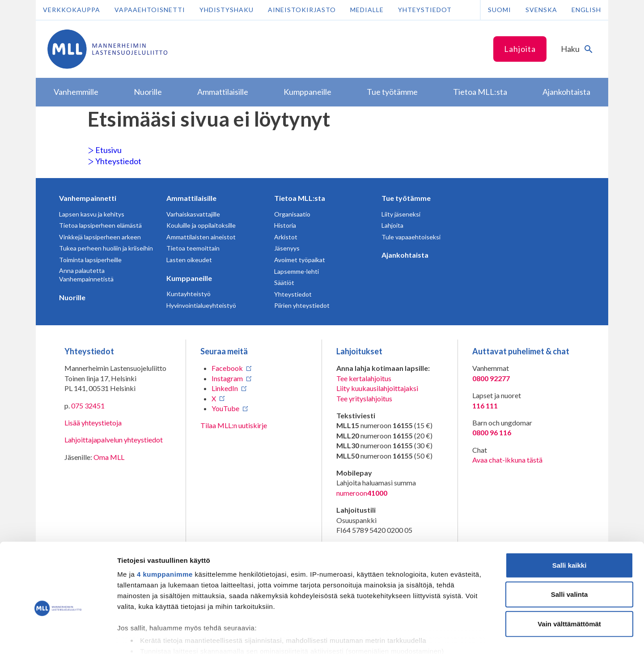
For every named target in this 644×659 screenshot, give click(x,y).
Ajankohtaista (405, 255)
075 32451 (88, 406)
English (586, 10)
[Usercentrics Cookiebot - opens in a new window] (58, 642)
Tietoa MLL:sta (300, 198)
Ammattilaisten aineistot (201, 237)
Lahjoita (520, 49)
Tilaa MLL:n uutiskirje (234, 425)
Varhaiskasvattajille (193, 214)
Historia (285, 225)
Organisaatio (292, 214)
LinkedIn (225, 388)
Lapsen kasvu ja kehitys (92, 214)
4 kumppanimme (165, 531)
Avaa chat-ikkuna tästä (507, 460)
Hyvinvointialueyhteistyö (201, 305)
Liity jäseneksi (401, 214)
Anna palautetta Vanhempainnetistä (86, 275)
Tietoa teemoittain (193, 248)
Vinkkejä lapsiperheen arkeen (100, 237)
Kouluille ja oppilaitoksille (201, 225)
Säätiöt (284, 283)
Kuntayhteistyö (189, 294)
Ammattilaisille (191, 198)
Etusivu (105, 150)
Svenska (541, 10)
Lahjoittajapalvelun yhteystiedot (114, 440)
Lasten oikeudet (189, 260)
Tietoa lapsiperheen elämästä (100, 225)
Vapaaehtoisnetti (150, 10)
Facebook (227, 368)
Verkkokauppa (72, 10)
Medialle (367, 10)
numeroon (362, 493)
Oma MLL (109, 457)
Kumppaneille (189, 278)
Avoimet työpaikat (300, 260)
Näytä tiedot (478, 641)
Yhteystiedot (425, 10)
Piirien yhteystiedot (302, 305)
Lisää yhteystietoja (93, 423)
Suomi (500, 10)
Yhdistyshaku (227, 10)
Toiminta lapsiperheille (90, 260)
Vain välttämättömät (569, 581)
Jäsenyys (287, 248)
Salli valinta (570, 551)
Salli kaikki (570, 522)
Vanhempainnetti (88, 198)
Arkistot (286, 237)
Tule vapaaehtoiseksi (411, 237)
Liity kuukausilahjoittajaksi (377, 388)
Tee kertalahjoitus (364, 378)
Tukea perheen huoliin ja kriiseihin (106, 248)
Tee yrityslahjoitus (364, 398)
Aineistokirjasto (302, 10)
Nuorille (72, 297)
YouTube (225, 408)
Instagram (227, 378)
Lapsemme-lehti (297, 271)
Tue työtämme (406, 198)
